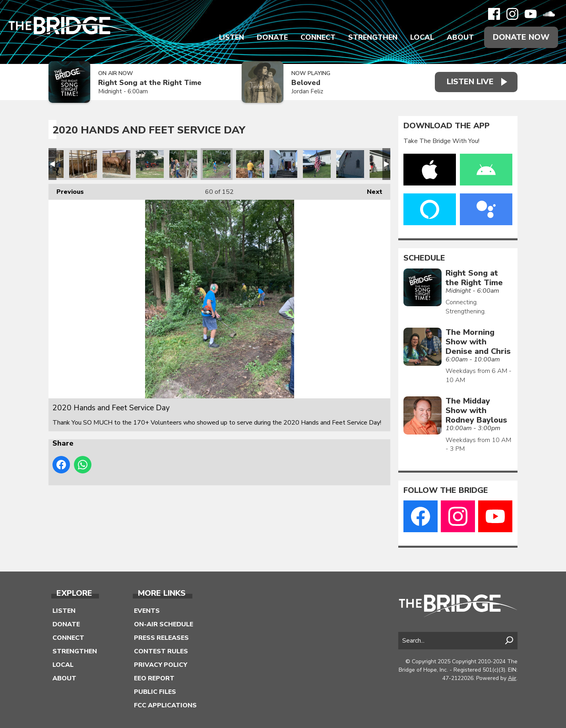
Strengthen (373, 37)
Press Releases (161, 638)
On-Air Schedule (164, 624)
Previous (66, 190)
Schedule (424, 258)
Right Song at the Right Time (150, 83)
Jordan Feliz (307, 92)
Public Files (155, 692)
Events (147, 611)
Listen (232, 37)
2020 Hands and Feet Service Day (83, 164)
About (460, 37)
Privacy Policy (161, 665)
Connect (318, 37)
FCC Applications (165, 705)
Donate (272, 37)
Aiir (512, 678)
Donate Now (521, 37)
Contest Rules (161, 651)
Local (422, 37)
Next (371, 190)
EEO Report (154, 678)
